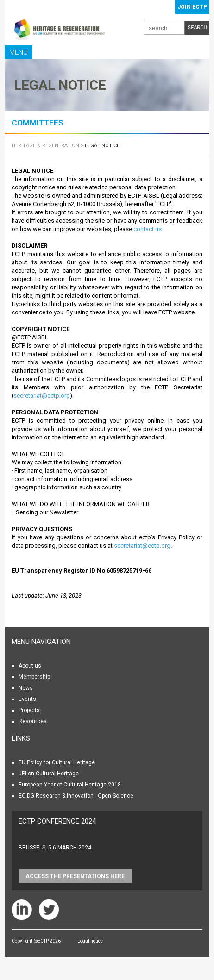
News (26, 688)
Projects (29, 710)
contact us (148, 229)
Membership (34, 677)
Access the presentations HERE (75, 876)
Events (27, 699)
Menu (19, 52)
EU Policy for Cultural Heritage (57, 762)
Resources (33, 721)
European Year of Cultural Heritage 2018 (70, 785)
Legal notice (90, 941)
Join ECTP (192, 7)
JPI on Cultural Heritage (49, 774)
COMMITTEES (38, 123)
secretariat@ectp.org (42, 396)
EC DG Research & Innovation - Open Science (76, 796)
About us (30, 666)
